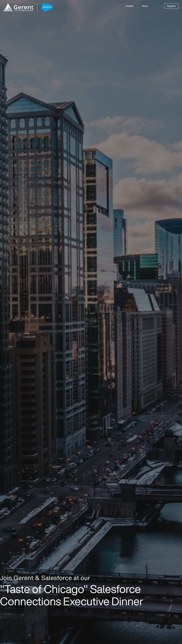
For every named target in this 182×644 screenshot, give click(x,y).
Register (171, 6)
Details (129, 6)
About (145, 6)
